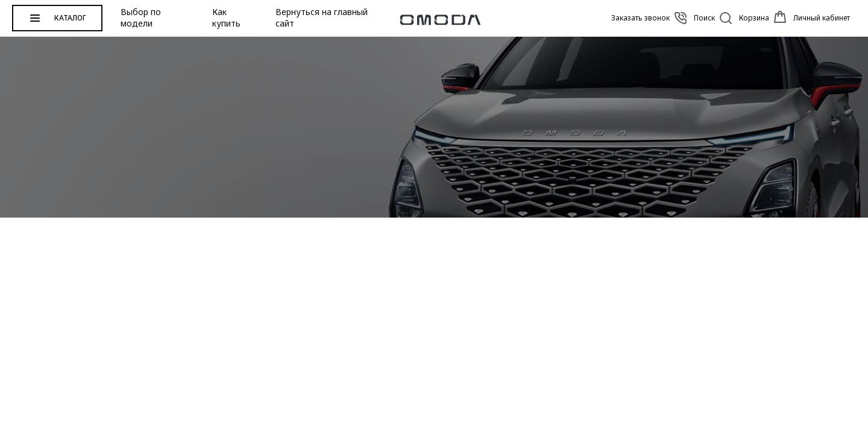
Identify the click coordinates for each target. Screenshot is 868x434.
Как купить (226, 18)
